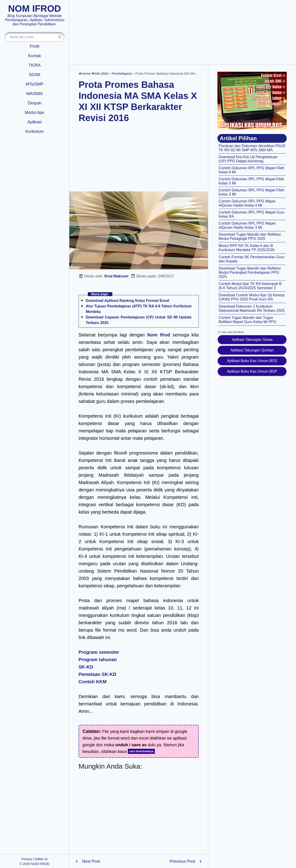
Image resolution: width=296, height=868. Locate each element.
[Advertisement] (183, 32)
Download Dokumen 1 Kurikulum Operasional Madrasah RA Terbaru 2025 (252, 308)
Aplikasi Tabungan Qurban (252, 350)
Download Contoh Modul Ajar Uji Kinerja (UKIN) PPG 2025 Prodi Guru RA (252, 297)
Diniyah (34, 103)
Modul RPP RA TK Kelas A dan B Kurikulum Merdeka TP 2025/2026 (247, 248)
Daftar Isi (41, 859)
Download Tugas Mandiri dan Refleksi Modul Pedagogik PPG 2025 (250, 236)
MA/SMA (35, 94)
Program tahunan (98, 660)
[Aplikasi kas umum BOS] (252, 101)
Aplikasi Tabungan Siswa (252, 340)
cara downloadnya (141, 751)
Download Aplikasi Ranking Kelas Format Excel (127, 301)
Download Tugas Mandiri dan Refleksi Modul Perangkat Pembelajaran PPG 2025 (250, 272)
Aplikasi (34, 122)
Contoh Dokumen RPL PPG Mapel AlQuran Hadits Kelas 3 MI (247, 225)
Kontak (34, 56)
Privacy (27, 859)
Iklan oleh (230, 332)
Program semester (99, 652)
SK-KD (86, 667)
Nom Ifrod (159, 335)
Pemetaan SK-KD (97, 674)
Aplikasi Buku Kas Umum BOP (252, 371)
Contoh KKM (93, 682)
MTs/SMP (35, 84)
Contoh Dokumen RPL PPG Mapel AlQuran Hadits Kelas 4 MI (247, 203)
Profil (35, 46)
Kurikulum (34, 131)
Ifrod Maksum (116, 276)
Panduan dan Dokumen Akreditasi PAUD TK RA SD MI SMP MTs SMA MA (252, 148)
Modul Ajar (35, 113)
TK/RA (35, 65)
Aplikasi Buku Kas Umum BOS (252, 361)
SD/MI (34, 75)
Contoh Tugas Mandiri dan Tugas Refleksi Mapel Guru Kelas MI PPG (247, 320)
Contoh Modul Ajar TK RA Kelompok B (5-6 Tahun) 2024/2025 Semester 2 (250, 286)
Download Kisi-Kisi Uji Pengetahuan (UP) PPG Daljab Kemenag (248, 159)
